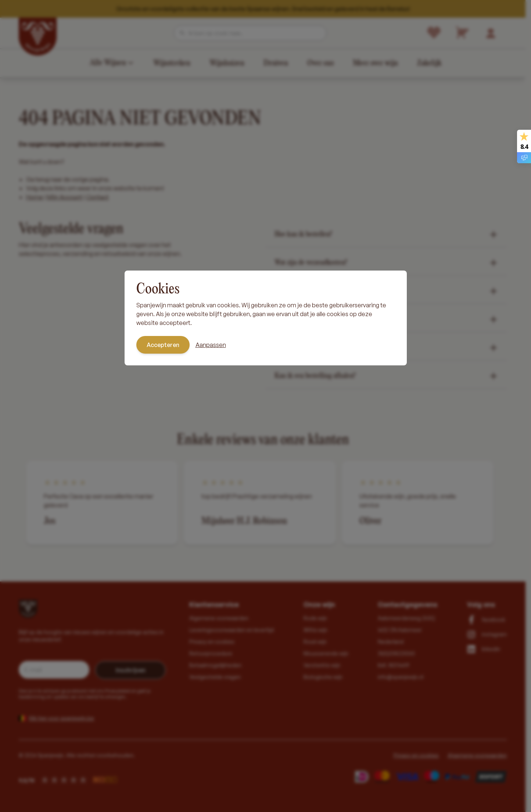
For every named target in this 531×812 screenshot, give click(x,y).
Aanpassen (211, 345)
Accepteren (163, 345)
